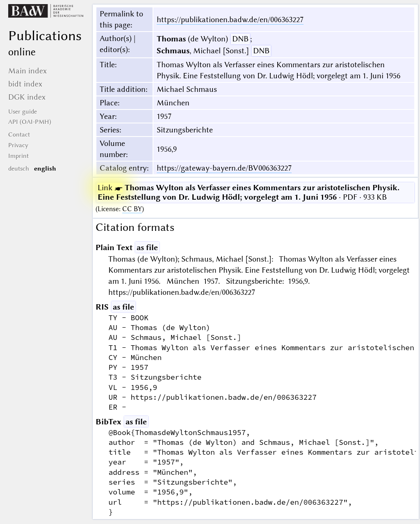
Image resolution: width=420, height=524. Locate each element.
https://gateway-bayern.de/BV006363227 (224, 168)
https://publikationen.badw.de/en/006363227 (230, 19)
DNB (240, 39)
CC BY (132, 209)
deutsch (19, 169)
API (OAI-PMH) (30, 122)
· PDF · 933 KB (249, 192)
